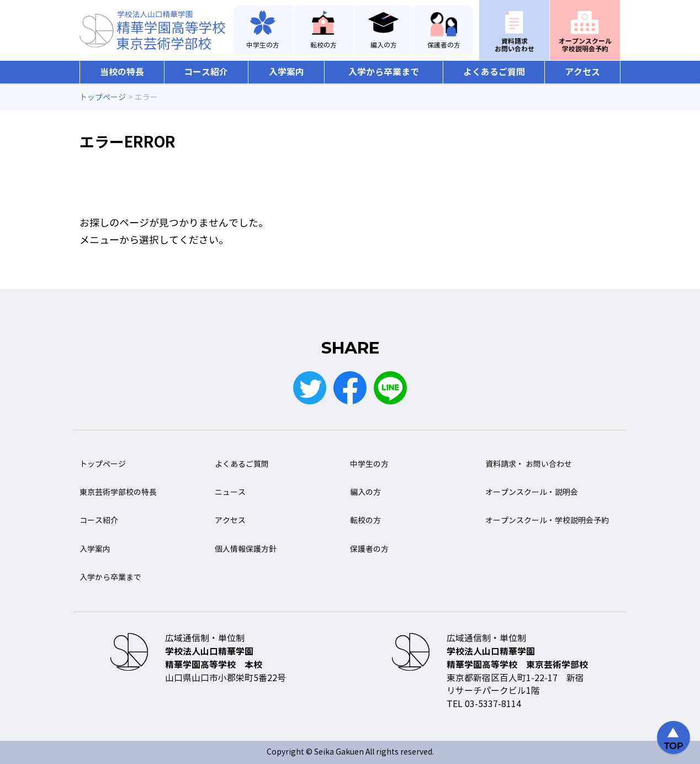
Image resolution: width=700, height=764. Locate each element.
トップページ (103, 464)
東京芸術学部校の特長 (118, 492)
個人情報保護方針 (246, 549)
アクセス (582, 72)
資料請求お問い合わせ (515, 45)
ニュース (230, 492)
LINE (390, 388)
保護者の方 (444, 45)
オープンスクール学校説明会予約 (585, 45)
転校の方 (324, 45)
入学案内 (287, 72)
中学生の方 (263, 45)
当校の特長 (122, 72)
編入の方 (384, 45)
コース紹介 (206, 72)
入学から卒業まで (384, 72)
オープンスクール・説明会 (532, 492)
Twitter (310, 388)
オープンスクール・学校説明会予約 (547, 521)
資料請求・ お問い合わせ (529, 464)
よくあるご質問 (494, 72)
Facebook (350, 388)
